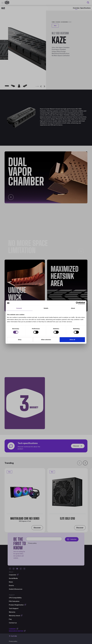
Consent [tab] (19, 308)
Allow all (72, 340)
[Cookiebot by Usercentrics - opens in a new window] (77, 303)
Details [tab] (46, 308)
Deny (20, 340)
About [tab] (73, 308)
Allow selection (46, 340)
